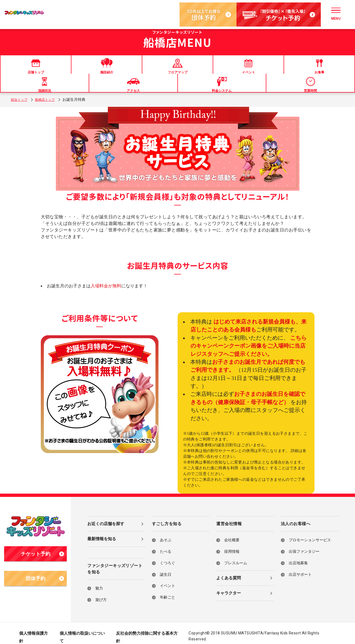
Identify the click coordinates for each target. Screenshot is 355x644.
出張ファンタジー (304, 544)
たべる (166, 544)
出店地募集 (298, 555)
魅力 (99, 581)
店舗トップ (20, 71)
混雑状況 (217, 71)
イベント (138, 71)
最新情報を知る (102, 531)
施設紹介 (59, 71)
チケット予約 (43, 546)
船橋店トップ (49, 92)
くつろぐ (168, 555)
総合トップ (21, 92)
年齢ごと (168, 590)
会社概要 (232, 533)
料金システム (296, 71)
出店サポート (300, 567)
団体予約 (45, 571)
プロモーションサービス (310, 533)
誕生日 (166, 567)
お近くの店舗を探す (106, 516)
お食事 (177, 71)
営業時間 (335, 71)
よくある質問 (229, 570)
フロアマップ (99, 71)
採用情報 (232, 544)
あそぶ (166, 533)
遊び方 (101, 592)
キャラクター (229, 585)
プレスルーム (236, 555)
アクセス (256, 71)
